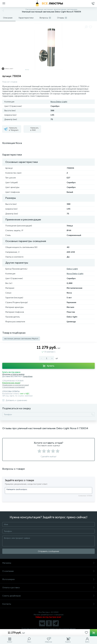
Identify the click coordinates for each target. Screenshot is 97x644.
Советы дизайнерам (48, 596)
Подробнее (28, 376)
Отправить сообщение (48, 551)
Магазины (48, 563)
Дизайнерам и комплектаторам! (16, 385)
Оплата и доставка (48, 588)
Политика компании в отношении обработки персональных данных (49, 629)
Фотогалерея (48, 579)
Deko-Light (72, 269)
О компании (48, 571)
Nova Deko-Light (59, 102)
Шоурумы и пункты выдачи (13, 374)
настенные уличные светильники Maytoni (21, 339)
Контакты (48, 604)
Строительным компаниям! (14, 387)
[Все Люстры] (48, 4)
